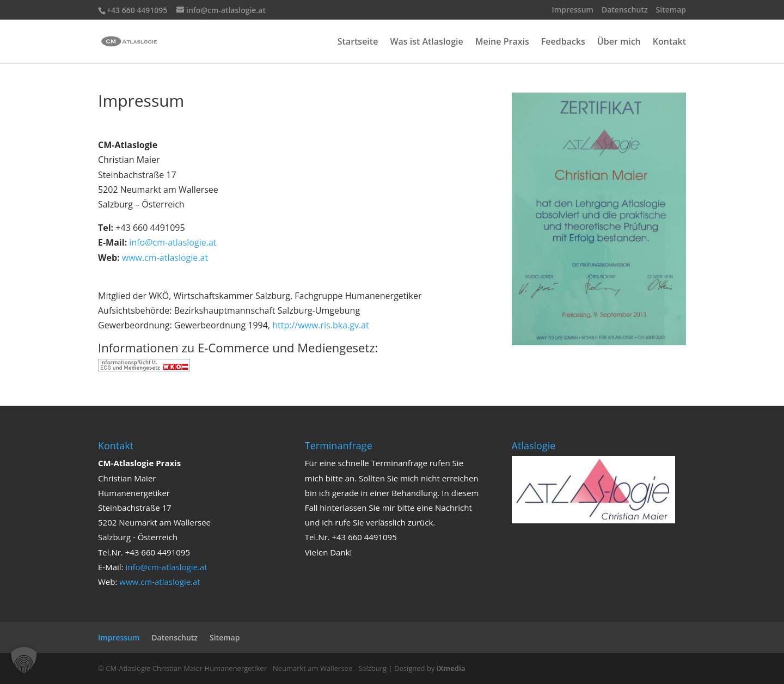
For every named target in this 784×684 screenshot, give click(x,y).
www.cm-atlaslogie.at (165, 258)
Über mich (619, 42)
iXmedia (451, 668)
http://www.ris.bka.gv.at (321, 325)
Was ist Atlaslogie (426, 42)
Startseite (358, 42)
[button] (24, 660)
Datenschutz (625, 10)
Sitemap (671, 10)
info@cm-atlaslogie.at (173, 242)
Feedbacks (563, 42)
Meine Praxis (502, 42)
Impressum (573, 10)
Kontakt (669, 42)
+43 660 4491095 (137, 10)
